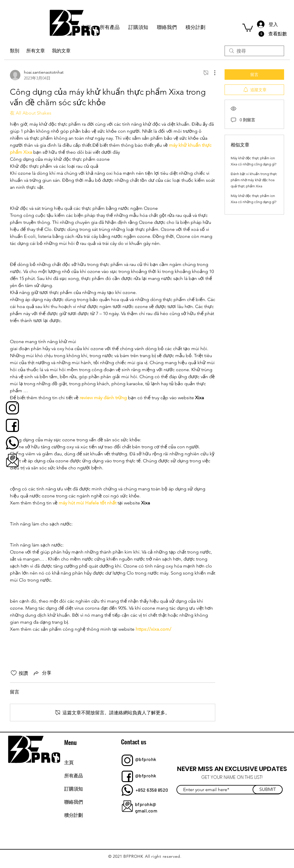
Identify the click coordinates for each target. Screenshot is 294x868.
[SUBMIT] (268, 790)
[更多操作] (212, 73)
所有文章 (36, 51)
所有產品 (73, 775)
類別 (15, 51)
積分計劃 (73, 815)
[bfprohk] (12, 408)
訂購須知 (73, 789)
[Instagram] (217, 819)
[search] (254, 51)
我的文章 (61, 51)
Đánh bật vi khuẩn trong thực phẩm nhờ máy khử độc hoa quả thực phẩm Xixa (254, 180)
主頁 (69, 762)
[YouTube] (230, 819)
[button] (248, 27)
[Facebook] (191, 819)
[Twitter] (204, 819)
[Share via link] (42, 673)
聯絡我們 (73, 802)
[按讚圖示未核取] (14, 673)
